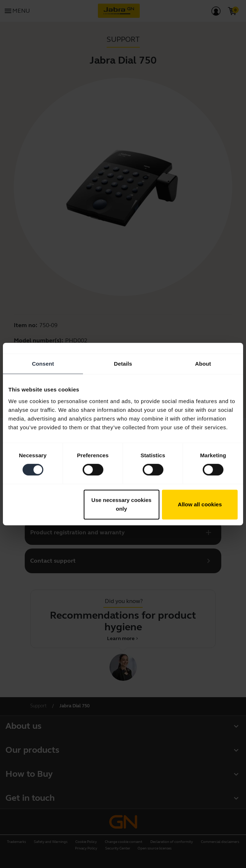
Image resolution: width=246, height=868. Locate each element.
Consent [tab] (43, 364)
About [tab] (203, 364)
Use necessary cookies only (121, 504)
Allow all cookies (200, 504)
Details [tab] (123, 364)
